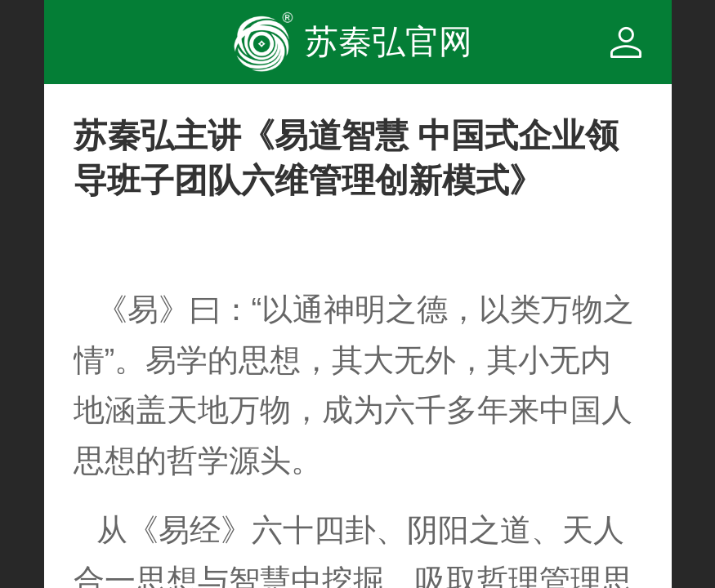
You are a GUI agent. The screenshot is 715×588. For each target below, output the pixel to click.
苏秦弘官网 (389, 42)
